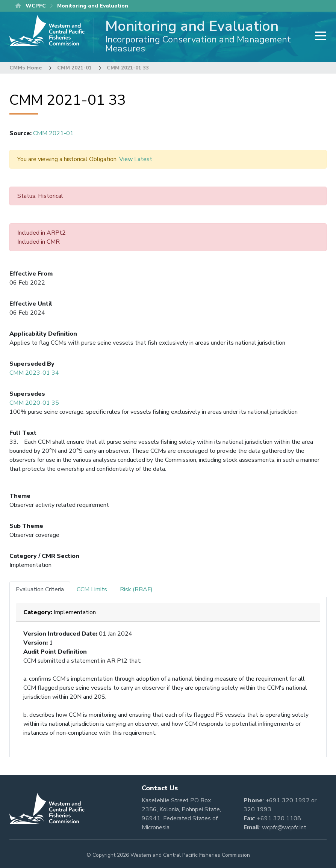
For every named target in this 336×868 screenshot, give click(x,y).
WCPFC (36, 6)
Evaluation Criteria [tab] (40, 589)
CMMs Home (26, 68)
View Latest (136, 159)
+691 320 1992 (288, 800)
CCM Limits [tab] (92, 589)
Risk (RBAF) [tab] (136, 589)
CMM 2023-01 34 (34, 373)
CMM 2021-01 (74, 68)
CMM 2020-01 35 (34, 403)
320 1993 (257, 809)
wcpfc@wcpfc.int (284, 827)
